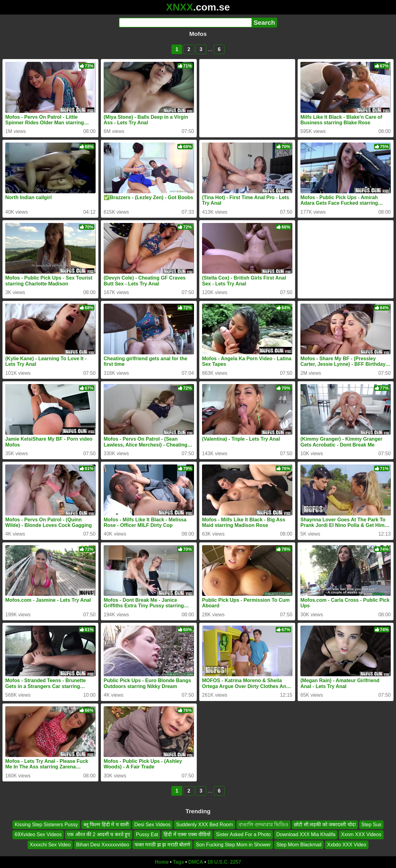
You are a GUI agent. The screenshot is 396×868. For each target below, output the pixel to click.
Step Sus (371, 825)
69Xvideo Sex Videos (38, 835)
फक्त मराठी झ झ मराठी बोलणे (162, 845)
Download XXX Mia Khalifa (306, 835)
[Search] (185, 23)
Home (162, 862)
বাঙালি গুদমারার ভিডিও (264, 825)
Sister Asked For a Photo (243, 835)
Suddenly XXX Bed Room (204, 825)
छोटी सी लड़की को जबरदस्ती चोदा (325, 825)
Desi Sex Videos (152, 825)
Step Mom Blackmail (299, 845)
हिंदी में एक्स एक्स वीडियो (187, 835)
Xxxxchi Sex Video (50, 845)
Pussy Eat (147, 835)
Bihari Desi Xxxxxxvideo (103, 845)
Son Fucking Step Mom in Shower (233, 845)
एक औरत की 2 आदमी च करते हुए (99, 835)
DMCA (196, 862)
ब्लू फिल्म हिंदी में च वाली (106, 825)
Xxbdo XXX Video (347, 845)
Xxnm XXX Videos (361, 835)
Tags (179, 862)
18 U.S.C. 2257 (224, 862)
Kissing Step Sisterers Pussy (46, 825)
